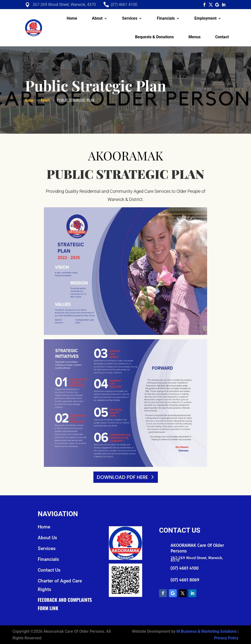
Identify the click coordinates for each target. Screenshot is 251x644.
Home (72, 18)
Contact (222, 37)
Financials (166, 18)
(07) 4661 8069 (185, 580)
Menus (195, 37)
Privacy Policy (226, 638)
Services (130, 18)
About (97, 18)
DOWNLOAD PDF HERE (122, 477)
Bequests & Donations (154, 37)
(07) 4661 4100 (185, 568)
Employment (205, 18)
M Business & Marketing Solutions (207, 631)
